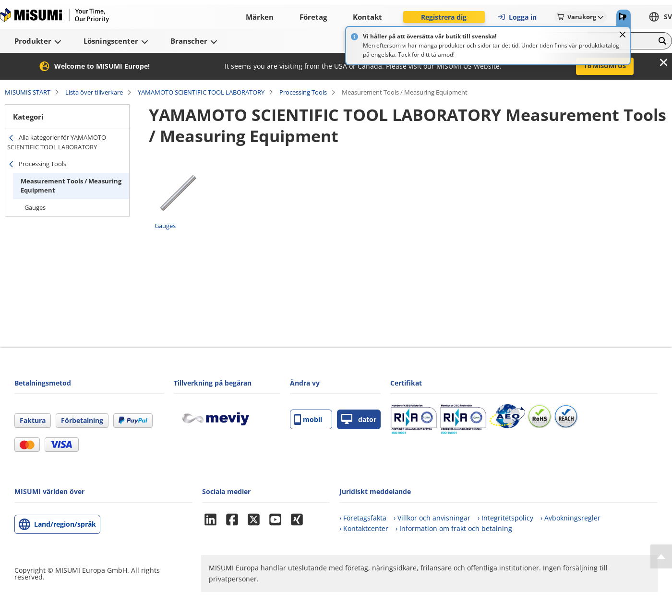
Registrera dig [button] (444, 17)
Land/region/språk (65, 524)
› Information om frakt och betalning (454, 528)
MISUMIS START (28, 92)
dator (359, 419)
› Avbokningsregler (570, 518)
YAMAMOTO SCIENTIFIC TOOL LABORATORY (201, 92)
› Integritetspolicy (505, 518)
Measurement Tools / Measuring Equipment (71, 186)
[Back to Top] (661, 556)
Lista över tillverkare (94, 92)
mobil (308, 419)
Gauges (35, 207)
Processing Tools (303, 92)
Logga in (517, 17)
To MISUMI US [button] (605, 66)
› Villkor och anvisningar (432, 518)
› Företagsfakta (363, 518)
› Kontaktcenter (364, 528)
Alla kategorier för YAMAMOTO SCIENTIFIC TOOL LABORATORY (57, 142)
